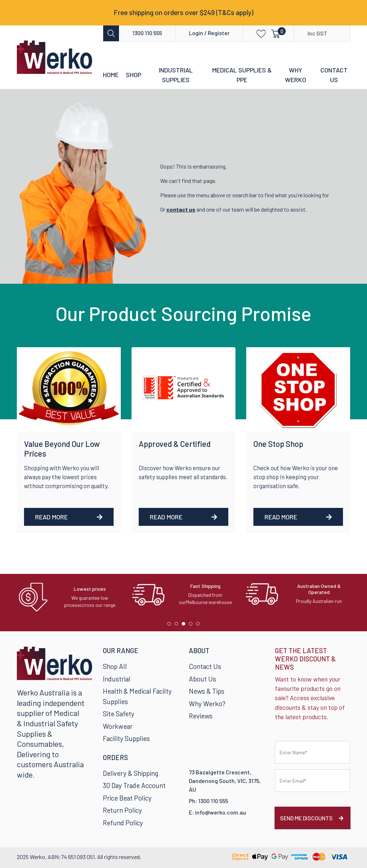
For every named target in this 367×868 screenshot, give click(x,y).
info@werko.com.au (221, 812)
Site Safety (119, 714)
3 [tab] (185, 626)
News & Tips (207, 691)
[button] (256, 33)
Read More (69, 517)
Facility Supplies (126, 738)
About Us (202, 679)
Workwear (118, 726)
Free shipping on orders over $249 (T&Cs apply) (183, 12)
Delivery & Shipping (130, 773)
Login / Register (209, 33)
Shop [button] (134, 75)
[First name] (313, 752)
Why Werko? (207, 704)
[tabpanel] (70, 597)
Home (111, 75)
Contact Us (334, 75)
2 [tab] (178, 626)
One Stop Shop (278, 444)
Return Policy (122, 810)
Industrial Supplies (176, 75)
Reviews (201, 716)
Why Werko (295, 75)
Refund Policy (123, 823)
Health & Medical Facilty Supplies (137, 696)
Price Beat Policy (127, 798)
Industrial (117, 679)
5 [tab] (200, 626)
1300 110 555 (147, 33)
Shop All (115, 666)
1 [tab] (171, 626)
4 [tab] (192, 626)
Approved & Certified (175, 444)
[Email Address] (313, 781)
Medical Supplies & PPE (242, 75)
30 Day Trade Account (134, 785)
